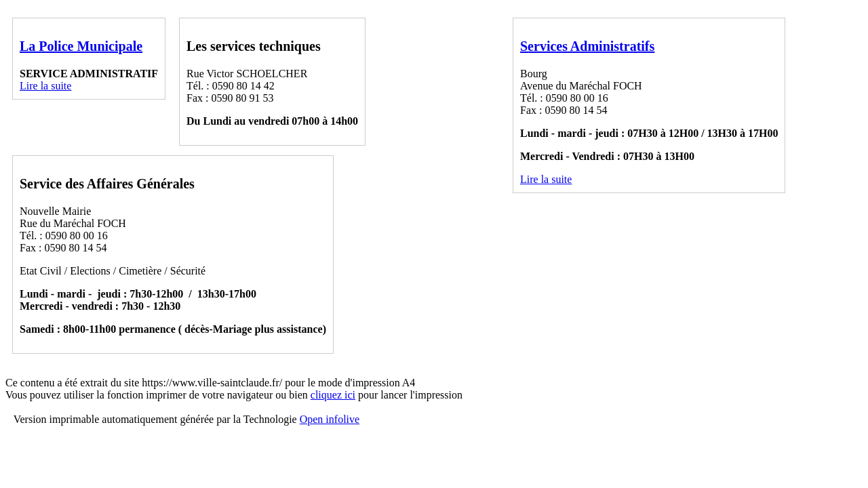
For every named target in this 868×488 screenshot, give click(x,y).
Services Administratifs (587, 46)
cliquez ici (333, 395)
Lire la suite (45, 86)
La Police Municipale (81, 46)
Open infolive (330, 419)
